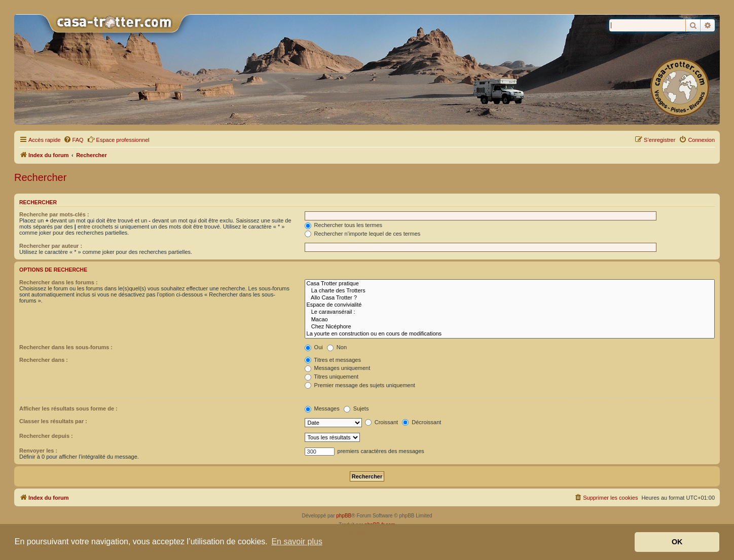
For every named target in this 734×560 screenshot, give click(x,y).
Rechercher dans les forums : (59, 282)
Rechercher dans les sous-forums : (66, 347)
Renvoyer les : (38, 451)
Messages (322, 408)
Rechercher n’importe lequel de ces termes (363, 234)
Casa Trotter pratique (510, 284)
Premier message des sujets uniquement (360, 385)
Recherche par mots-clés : (54, 214)
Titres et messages (333, 360)
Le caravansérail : (510, 312)
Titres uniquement (332, 377)
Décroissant (421, 422)
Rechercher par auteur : (51, 246)
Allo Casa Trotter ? (510, 298)
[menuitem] (74, 140)
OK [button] (677, 542)
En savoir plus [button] (297, 542)
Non (337, 347)
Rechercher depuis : (46, 436)
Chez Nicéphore (510, 327)
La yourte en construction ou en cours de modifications (510, 334)
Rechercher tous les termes (344, 225)
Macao (510, 320)
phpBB (344, 516)
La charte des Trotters (510, 291)
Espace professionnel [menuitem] (118, 139)
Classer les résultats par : (53, 421)
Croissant (382, 422)
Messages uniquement (338, 368)
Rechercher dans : (44, 360)
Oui (314, 347)
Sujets (356, 408)
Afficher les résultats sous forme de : (68, 408)
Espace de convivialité (510, 305)
